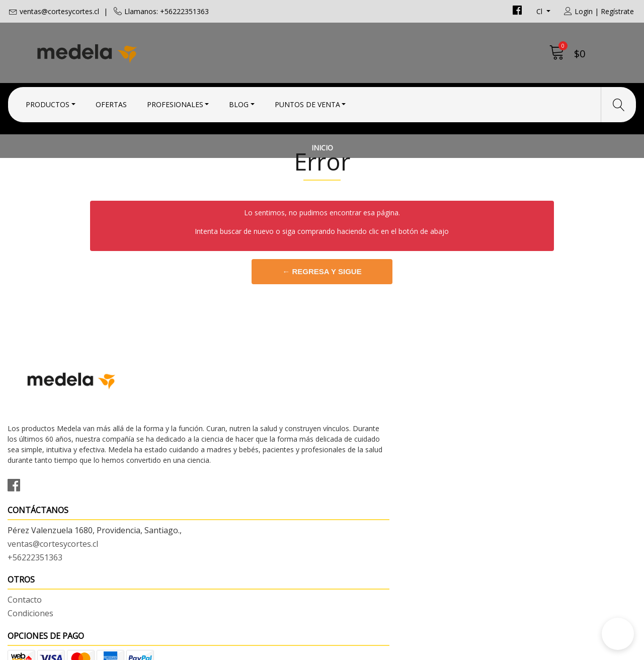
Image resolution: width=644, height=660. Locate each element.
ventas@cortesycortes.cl (59, 11)
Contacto (347, 446)
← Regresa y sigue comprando (322, 342)
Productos (48, 102)
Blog (239, 102)
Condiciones (352, 459)
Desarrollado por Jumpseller (410, 650)
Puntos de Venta (307, 102)
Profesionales (175, 102)
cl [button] (540, 11)
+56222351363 (196, 485)
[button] (618, 634)
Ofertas (111, 102)
